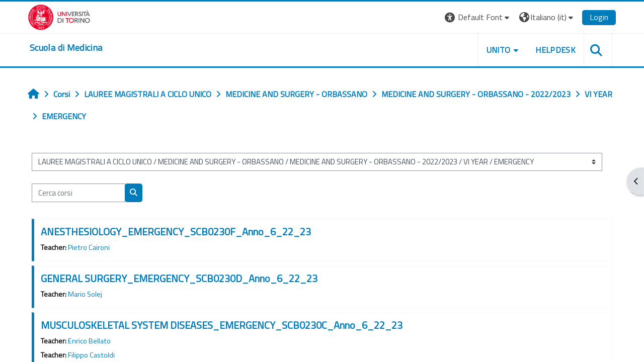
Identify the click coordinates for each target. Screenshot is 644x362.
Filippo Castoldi (91, 355)
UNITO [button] (499, 50)
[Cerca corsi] (78, 193)
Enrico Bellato (89, 341)
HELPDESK (555, 50)
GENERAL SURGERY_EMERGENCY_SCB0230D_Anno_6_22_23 (179, 278)
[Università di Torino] (59, 16)
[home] (66, 48)
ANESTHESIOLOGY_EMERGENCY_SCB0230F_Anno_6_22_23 (176, 232)
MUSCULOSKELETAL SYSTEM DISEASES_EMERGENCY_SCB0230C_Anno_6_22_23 (222, 325)
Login (599, 17)
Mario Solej (85, 294)
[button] (478, 17)
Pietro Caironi (89, 247)
